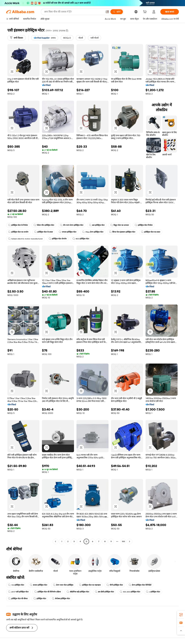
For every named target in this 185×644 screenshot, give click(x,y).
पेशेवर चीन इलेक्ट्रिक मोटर (44, 225)
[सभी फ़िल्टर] (16, 38)
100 (123, 541)
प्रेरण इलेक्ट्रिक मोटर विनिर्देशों (140, 585)
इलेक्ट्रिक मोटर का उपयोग (18, 232)
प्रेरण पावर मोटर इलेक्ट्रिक (63, 585)
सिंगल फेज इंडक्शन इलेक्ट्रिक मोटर (122, 232)
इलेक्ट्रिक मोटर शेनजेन (58, 239)
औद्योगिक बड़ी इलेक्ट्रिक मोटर (78, 592)
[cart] (145, 12)
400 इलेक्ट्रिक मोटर (81, 239)
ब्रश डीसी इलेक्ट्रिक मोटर (104, 592)
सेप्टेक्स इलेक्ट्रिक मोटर (61, 599)
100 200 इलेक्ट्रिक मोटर (130, 592)
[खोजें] (117, 12)
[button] (107, 12)
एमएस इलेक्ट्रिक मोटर (68, 232)
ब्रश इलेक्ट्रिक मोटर (97, 225)
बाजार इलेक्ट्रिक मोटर (39, 585)
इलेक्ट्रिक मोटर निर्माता (144, 225)
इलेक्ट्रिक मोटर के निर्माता (18, 225)
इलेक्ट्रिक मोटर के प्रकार (44, 232)
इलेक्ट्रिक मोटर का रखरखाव (90, 585)
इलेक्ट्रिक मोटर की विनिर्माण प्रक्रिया (48, 592)
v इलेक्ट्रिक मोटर (153, 592)
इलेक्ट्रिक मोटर (40, 599)
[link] (181, 615)
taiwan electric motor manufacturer (26, 239)
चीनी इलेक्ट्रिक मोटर (115, 585)
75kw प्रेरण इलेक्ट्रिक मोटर (93, 232)
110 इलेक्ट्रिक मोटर (16, 585)
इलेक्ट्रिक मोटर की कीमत (18, 599)
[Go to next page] (129, 541)
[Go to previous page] (55, 541)
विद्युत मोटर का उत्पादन (120, 225)
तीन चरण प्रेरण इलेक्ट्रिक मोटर (72, 225)
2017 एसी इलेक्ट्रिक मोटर (18, 592)
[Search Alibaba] (74, 12)
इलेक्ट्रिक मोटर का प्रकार (151, 232)
